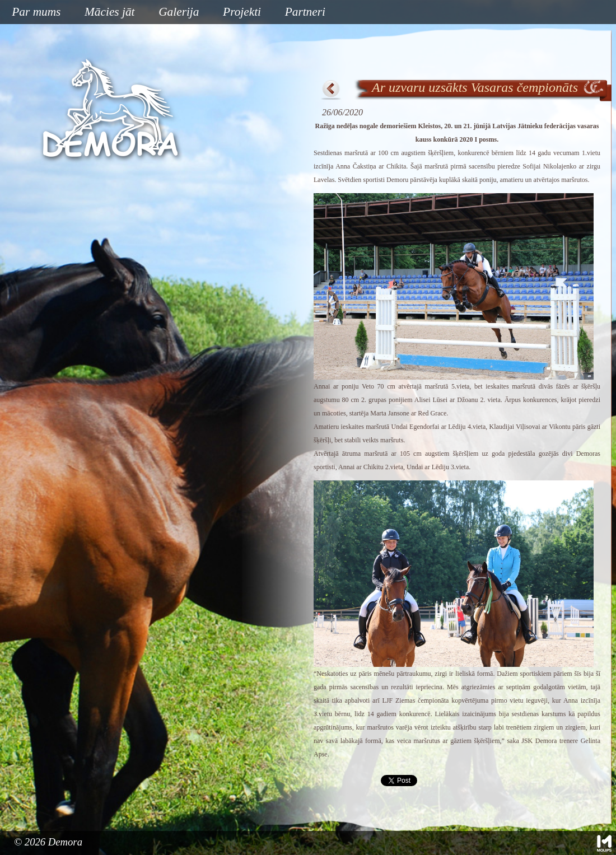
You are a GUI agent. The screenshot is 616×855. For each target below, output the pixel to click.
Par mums (32, 13)
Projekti (238, 13)
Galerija (179, 12)
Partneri (305, 12)
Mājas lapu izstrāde (604, 843)
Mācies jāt (105, 13)
